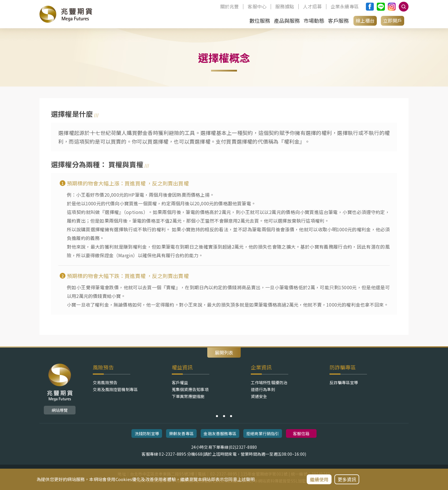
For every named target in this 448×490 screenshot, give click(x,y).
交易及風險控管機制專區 (115, 389)
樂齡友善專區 (181, 433)
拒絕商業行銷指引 (263, 433)
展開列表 (224, 352)
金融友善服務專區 (220, 433)
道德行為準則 (263, 389)
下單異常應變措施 (188, 396)
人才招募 (312, 7)
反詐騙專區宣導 (344, 382)
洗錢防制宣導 (147, 433)
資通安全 (259, 396)
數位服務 (260, 20)
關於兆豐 (230, 7)
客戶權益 (180, 382)
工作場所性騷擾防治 (269, 382)
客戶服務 (338, 20)
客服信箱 (301, 433)
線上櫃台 (365, 20)
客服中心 (257, 7)
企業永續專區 (345, 7)
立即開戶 (393, 20)
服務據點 (285, 7)
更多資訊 (347, 479)
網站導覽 (60, 410)
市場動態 (314, 20)
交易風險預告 (105, 382)
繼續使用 (319, 479)
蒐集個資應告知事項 (190, 389)
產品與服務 (287, 20)
